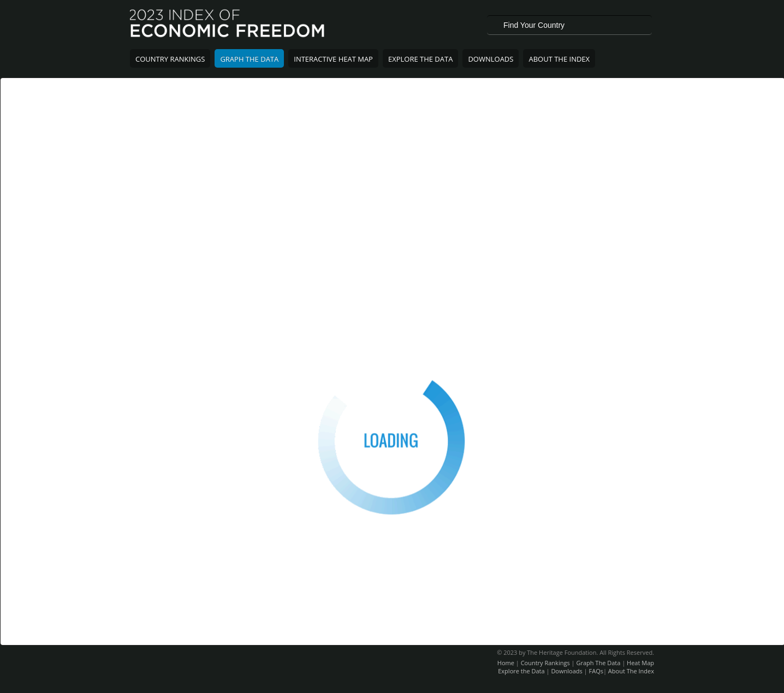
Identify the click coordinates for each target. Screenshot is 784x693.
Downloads (491, 59)
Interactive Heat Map (333, 59)
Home (506, 663)
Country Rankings (170, 59)
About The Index (559, 59)
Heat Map (640, 663)
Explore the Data (521, 671)
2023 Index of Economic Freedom (228, 25)
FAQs (596, 671)
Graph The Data (249, 59)
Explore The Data (420, 59)
